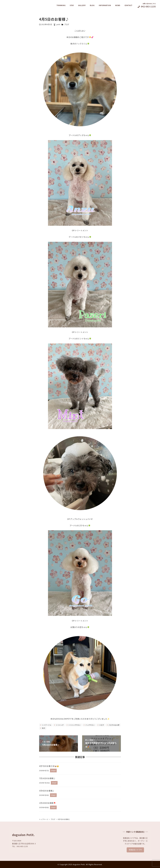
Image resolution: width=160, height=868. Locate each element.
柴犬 (43, 728)
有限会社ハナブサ (135, 850)
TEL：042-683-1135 (20, 846)
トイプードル (46, 725)
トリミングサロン (74, 725)
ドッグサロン (90, 725)
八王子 (101, 725)
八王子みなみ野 (114, 725)
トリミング (60, 725)
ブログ (67, 24)
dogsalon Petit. (79, 864)
